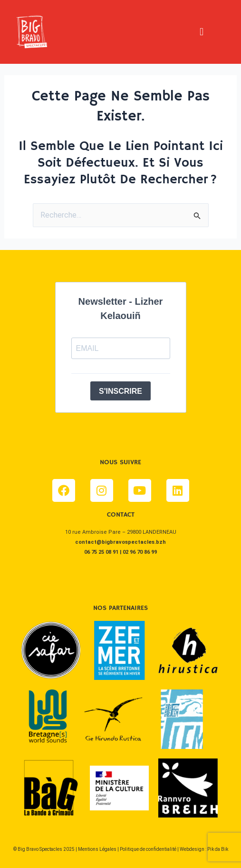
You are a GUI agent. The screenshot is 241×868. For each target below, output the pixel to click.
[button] (201, 32)
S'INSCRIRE (120, 391)
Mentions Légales (97, 849)
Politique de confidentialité (148, 849)
